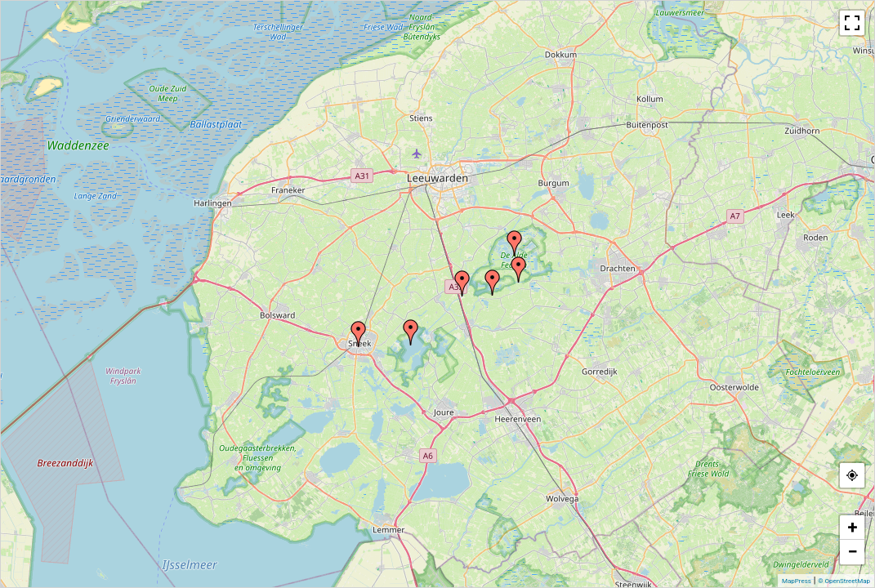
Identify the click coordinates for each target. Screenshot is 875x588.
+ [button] (853, 527)
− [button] (852, 552)
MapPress (797, 581)
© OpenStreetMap (844, 581)
